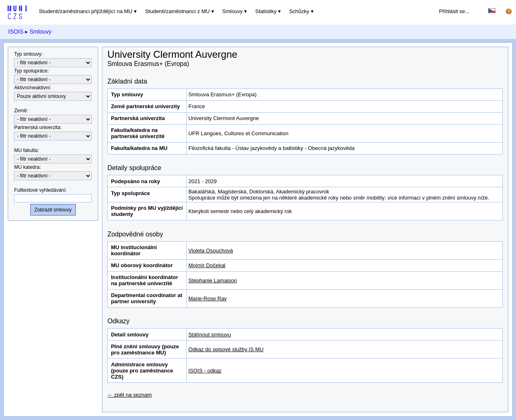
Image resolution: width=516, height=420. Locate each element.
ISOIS (16, 32)
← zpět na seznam (129, 395)
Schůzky (299, 11)
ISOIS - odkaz (205, 371)
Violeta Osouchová (211, 251)
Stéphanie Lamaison (213, 280)
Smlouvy (233, 11)
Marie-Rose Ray (208, 299)
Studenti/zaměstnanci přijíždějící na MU (86, 11)
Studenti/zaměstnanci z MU (177, 11)
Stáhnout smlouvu (210, 335)
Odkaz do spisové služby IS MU (226, 349)
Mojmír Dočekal (207, 265)
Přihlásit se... (454, 11)
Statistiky (266, 11)
